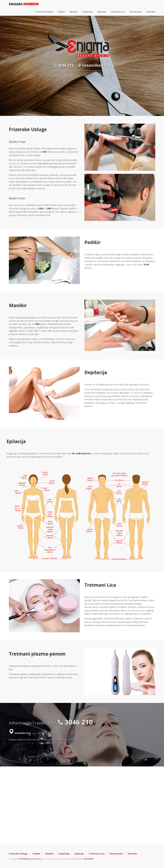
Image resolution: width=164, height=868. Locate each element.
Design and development (78, 859)
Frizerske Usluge (44, 12)
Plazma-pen (136, 12)
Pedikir (61, 12)
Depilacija (88, 12)
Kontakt (151, 12)
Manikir (74, 12)
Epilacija (102, 12)
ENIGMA (24, 4)
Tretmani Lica (118, 12)
